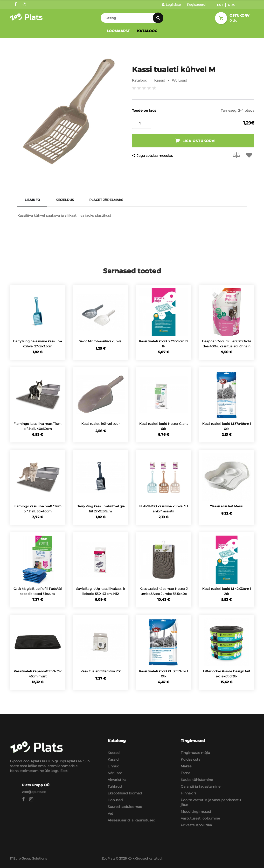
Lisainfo (32, 200)
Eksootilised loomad (125, 793)
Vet (110, 813)
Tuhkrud (115, 786)
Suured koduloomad (125, 807)
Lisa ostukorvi (195, 141)
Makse (186, 766)
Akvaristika (117, 780)
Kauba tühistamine (197, 780)
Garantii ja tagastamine (201, 786)
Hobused (115, 800)
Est (220, 5)
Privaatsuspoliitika (196, 825)
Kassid (113, 759)
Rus (232, 5)
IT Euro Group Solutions (28, 858)
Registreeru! (197, 5)
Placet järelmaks (106, 200)
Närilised (115, 773)
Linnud (113, 766)
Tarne (185, 773)
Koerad (114, 753)
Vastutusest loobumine (200, 818)
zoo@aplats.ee (34, 792)
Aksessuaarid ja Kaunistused (131, 820)
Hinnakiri (188, 793)
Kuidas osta (191, 759)
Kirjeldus (65, 200)
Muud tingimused (196, 812)
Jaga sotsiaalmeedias (155, 156)
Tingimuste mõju (195, 753)
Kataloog (147, 31)
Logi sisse (171, 5)
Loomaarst (118, 31)
